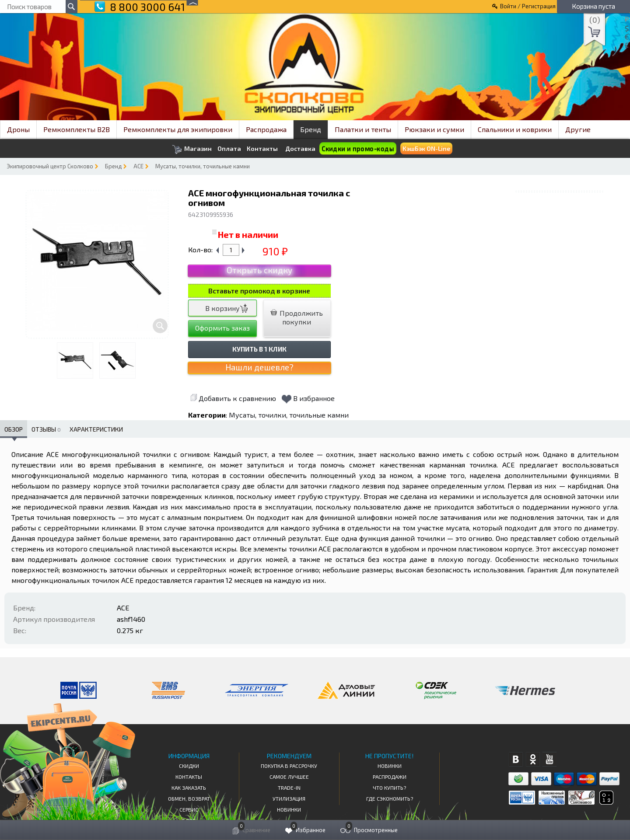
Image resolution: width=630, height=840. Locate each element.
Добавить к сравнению (233, 398)
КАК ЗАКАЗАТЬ (189, 788)
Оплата (229, 149)
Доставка (300, 148)
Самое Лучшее (289, 777)
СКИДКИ (189, 766)
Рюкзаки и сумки (434, 129)
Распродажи (390, 777)
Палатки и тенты (363, 129)
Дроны (18, 129)
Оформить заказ (222, 328)
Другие (578, 129)
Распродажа (266, 129)
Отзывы (46, 429)
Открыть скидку (259, 270)
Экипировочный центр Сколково (50, 166)
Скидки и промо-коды (357, 148)
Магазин (192, 149)
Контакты (262, 149)
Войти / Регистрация (528, 6)
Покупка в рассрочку (289, 766)
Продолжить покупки (297, 317)
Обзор (14, 429)
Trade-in (289, 788)
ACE (138, 166)
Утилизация (289, 798)
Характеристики (96, 429)
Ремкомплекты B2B (77, 129)
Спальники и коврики (515, 129)
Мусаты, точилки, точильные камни (203, 166)
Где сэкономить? (390, 798)
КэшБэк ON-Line (426, 148)
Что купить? (389, 788)
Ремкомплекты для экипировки (178, 129)
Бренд (311, 129)
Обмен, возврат (189, 798)
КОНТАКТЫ (189, 777)
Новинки (289, 809)
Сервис (189, 809)
